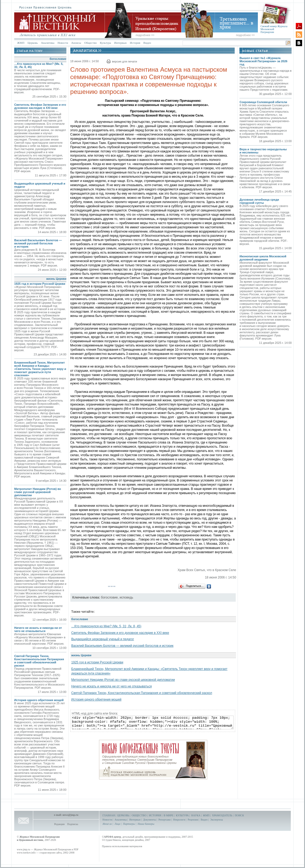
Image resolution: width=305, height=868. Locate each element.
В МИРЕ (168, 815)
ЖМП (21, 43)
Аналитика (48, 43)
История (135, 43)
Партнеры (129, 824)
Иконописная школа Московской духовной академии (263, 258)
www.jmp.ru (23, 849)
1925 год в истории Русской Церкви (40, 284)
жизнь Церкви (56, 279)
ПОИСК (239, 815)
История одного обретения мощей (39, 700)
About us (107, 824)
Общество (90, 43)
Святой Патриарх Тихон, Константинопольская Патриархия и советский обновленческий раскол (39, 661)
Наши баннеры (146, 824)
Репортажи (164, 820)
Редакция (59, 824)
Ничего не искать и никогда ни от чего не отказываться (38, 629)
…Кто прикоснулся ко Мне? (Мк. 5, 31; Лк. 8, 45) (106, 626)
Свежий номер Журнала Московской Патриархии (274, 29)
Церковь (33, 43)
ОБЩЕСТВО (139, 815)
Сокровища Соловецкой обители (263, 102)
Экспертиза (217, 820)
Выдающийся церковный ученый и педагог (103, 639)
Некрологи (179, 820)
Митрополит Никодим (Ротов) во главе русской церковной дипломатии (38, 492)
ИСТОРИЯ (155, 815)
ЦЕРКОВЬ (123, 815)
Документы (149, 820)
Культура (105, 43)
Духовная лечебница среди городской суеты (259, 201)
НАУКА (196, 815)
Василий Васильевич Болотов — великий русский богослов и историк (38, 243)
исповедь (126, 597)
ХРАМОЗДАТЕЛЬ (222, 815)
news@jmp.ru (70, 815)
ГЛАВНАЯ (109, 815)
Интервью (120, 43)
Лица (117, 824)
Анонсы (76, 43)
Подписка (73, 824)
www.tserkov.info (26, 853)
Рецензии (193, 820)
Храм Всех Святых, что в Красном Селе (207, 570)
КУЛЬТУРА (182, 815)
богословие (58, 59)
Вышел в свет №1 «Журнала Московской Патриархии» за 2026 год (263, 61)
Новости (63, 43)
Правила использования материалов (122, 846)
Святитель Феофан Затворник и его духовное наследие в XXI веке (40, 106)
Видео (147, 43)
